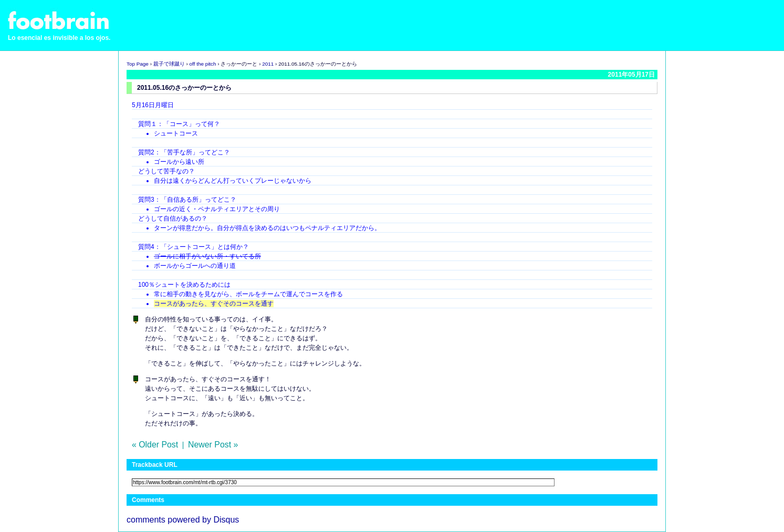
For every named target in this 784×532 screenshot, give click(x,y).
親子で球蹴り (169, 64)
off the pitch (203, 64)
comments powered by (183, 520)
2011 (268, 64)
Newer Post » (213, 445)
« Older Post (155, 445)
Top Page (138, 64)
